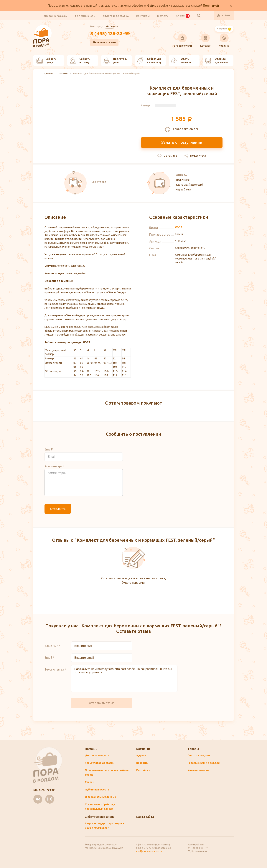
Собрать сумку (46, 61)
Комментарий (54, 466)
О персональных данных (100, 797)
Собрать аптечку (80, 61)
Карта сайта (145, 817)
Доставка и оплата (97, 755)
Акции (183, 16)
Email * (49, 658)
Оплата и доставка (116, 16)
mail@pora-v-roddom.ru (149, 851)
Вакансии (142, 763)
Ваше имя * (52, 646)
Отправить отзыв (102, 703)
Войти (224, 16)
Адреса (141, 755)
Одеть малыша (181, 61)
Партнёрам (143, 770)
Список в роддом (56, 16)
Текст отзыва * (55, 669)
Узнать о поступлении (182, 142)
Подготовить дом (117, 61)
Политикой (211, 6)
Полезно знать (85, 16)
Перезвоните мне (104, 42)
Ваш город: (103, 27)
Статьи (90, 782)
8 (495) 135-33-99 (110, 34)
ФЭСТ (179, 227)
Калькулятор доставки (100, 763)
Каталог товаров (198, 770)
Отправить (58, 509)
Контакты (143, 16)
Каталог (205, 40)
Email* (49, 449)
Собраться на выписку (149, 61)
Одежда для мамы (216, 61)
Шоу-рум (163, 16)
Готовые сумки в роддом (204, 763)
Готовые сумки (182, 40)
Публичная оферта (97, 790)
